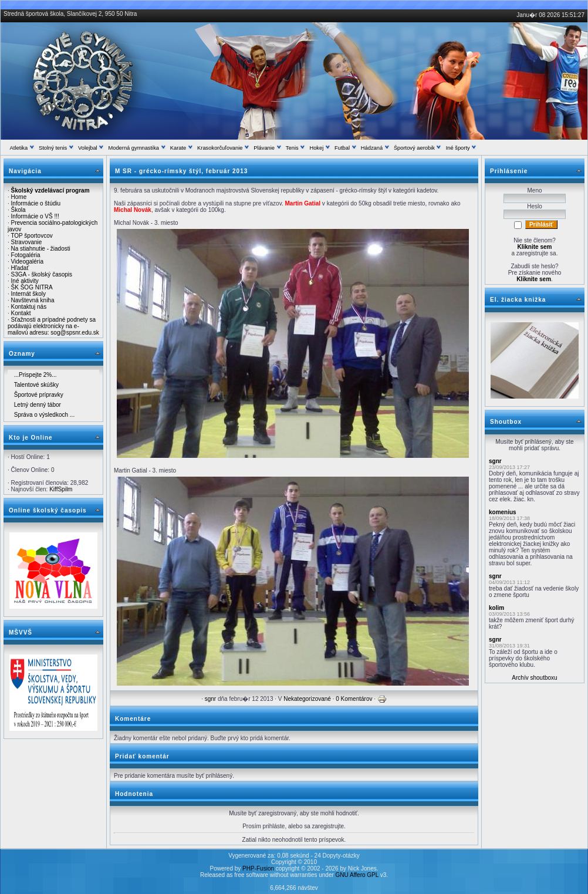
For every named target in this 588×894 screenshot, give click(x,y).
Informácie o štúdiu (36, 203)
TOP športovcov (31, 236)
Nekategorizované (307, 699)
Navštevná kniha (33, 300)
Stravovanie (27, 242)
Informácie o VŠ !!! (35, 216)
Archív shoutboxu (534, 678)
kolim (496, 608)
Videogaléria (27, 262)
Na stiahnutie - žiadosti (41, 249)
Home (19, 197)
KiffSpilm (61, 489)
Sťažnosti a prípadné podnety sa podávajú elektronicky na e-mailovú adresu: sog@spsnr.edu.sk (53, 326)
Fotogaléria (26, 255)
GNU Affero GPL (357, 875)
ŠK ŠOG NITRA (32, 287)
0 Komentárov (354, 699)
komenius (503, 512)
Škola (18, 210)
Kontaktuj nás (29, 307)
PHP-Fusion (258, 868)
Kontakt (21, 313)
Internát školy (28, 294)
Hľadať (20, 268)
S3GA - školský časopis (42, 274)
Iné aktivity (25, 281)
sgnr (210, 699)
